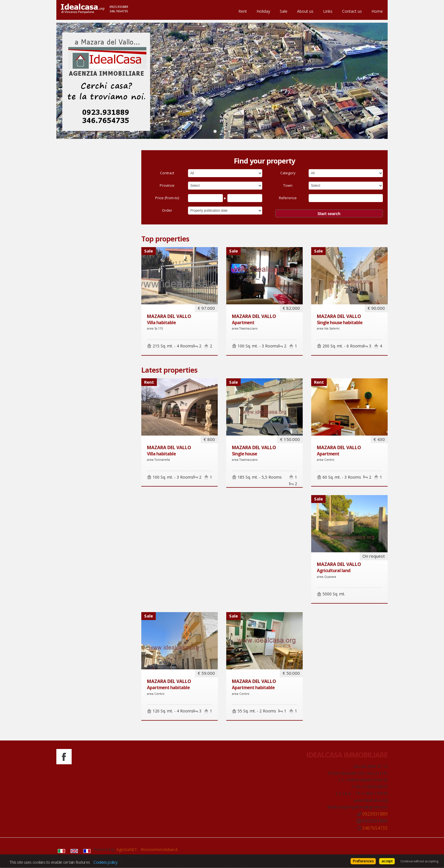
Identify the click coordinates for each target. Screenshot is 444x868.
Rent (243, 11)
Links (328, 11)
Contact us (352, 11)
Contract (167, 173)
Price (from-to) (167, 198)
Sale (284, 11)
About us (305, 11)
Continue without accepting (419, 861)
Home (377, 11)
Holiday (263, 11)
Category (288, 173)
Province (167, 185)
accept (387, 861)
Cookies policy (105, 862)
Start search (329, 214)
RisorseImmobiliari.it (159, 849)
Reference (288, 198)
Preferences (363, 861)
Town (288, 185)
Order (167, 210)
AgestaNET (127, 849)
